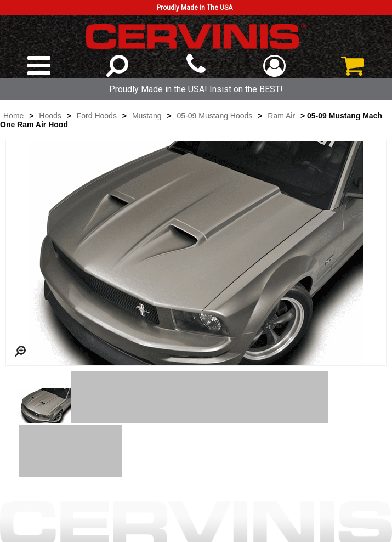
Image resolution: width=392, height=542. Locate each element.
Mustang (147, 116)
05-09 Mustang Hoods (215, 116)
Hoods (50, 116)
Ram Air (281, 116)
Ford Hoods (97, 116)
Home (13, 116)
